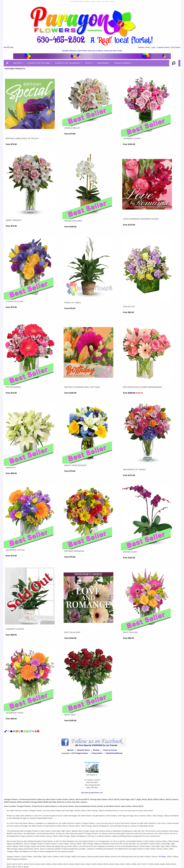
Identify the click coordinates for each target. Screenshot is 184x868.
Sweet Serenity (14, 220)
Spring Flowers (122, 63)
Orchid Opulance (73, 221)
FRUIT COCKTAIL (130, 632)
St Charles (162, 857)
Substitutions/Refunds (114, 753)
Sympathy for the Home (38, 63)
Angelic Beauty (72, 128)
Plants (88, 63)
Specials (70, 750)
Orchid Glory (130, 552)
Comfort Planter (15, 629)
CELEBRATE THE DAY (15, 550)
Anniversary (103, 63)
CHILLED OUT (129, 307)
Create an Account (110, 750)
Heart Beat (70, 715)
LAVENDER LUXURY (132, 138)
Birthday (18, 63)
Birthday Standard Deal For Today (82, 387)
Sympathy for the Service (67, 63)
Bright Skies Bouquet (76, 465)
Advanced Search (83, 750)
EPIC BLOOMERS (13, 387)
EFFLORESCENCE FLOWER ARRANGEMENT (143, 387)
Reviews (141, 47)
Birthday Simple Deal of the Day (22, 138)
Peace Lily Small (73, 303)
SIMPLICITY (11, 468)
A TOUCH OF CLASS (15, 301)
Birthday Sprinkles (74, 551)
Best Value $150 (72, 632)
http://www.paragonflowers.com (92, 793)
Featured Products (15, 69)
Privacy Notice (97, 753)
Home (147, 47)
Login (153, 47)
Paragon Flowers (82, 753)
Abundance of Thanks (134, 470)
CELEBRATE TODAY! (15, 713)
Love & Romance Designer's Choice (141, 219)
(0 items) (176, 47)
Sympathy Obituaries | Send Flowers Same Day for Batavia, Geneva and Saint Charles (92, 51)
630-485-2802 (9, 47)
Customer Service (163, 47)
